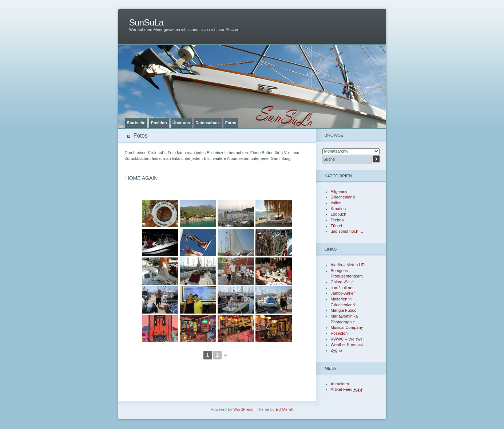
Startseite (136, 123)
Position (159, 123)
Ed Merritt (285, 409)
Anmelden (340, 384)
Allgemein (340, 192)
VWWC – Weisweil (348, 339)
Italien (336, 203)
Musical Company (347, 327)
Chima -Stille (342, 282)
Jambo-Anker (343, 293)
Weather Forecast (347, 345)
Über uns (181, 123)
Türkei (336, 226)
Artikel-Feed (346, 389)
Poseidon (339, 333)
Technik (338, 220)
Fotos (231, 123)
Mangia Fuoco (344, 310)
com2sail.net (342, 288)
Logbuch (339, 214)
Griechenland (343, 197)
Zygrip (336, 350)
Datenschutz (208, 123)
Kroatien (338, 209)
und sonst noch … (347, 231)
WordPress (243, 409)
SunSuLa (146, 22)
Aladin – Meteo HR (348, 265)
